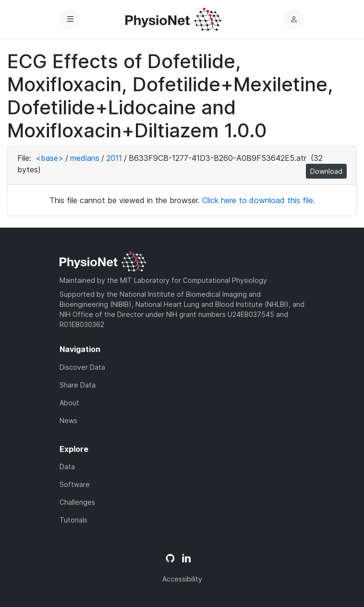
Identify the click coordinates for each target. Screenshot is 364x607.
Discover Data (82, 367)
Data (67, 467)
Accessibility (182, 579)
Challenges (77, 502)
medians (85, 158)
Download (326, 171)
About (69, 403)
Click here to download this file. (259, 200)
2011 (114, 158)
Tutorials (73, 520)
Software (75, 484)
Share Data (78, 385)
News (68, 420)
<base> (49, 158)
